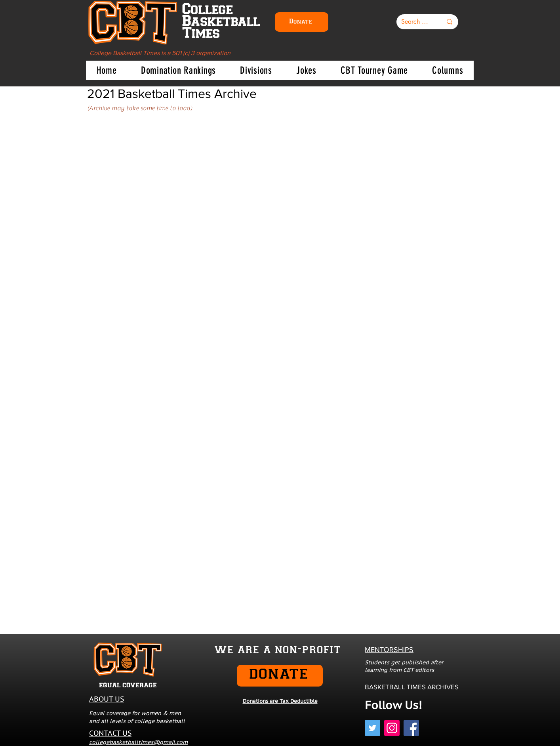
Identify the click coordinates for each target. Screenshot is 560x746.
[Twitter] (372, 728)
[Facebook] (411, 728)
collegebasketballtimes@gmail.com (138, 742)
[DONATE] (280, 676)
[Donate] (302, 22)
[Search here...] (416, 22)
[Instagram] (392, 728)
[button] (178, 70)
